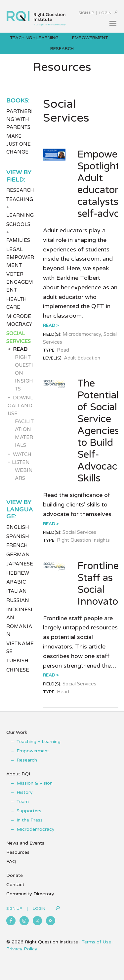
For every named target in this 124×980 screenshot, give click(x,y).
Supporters (29, 811)
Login (105, 13)
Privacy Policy (22, 949)
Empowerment (33, 751)
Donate (15, 875)
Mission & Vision (35, 783)
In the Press (30, 820)
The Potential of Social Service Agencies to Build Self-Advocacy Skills (100, 431)
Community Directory (30, 894)
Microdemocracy (36, 829)
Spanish (18, 536)
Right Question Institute (36, 15)
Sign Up (86, 13)
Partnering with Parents (20, 119)
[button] (113, 23)
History (25, 792)
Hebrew (18, 573)
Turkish (17, 661)
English (18, 527)
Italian (17, 591)
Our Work (17, 732)
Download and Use (21, 406)
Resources (18, 852)
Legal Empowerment (20, 257)
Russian (18, 600)
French (17, 545)
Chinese (18, 670)
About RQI (18, 774)
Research (20, 190)
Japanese (20, 564)
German (18, 555)
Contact (15, 885)
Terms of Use (96, 942)
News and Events (25, 843)
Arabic (16, 582)
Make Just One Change (19, 144)
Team (23, 802)
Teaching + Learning (39, 742)
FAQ (11, 862)
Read (49, 326)
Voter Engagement (20, 282)
